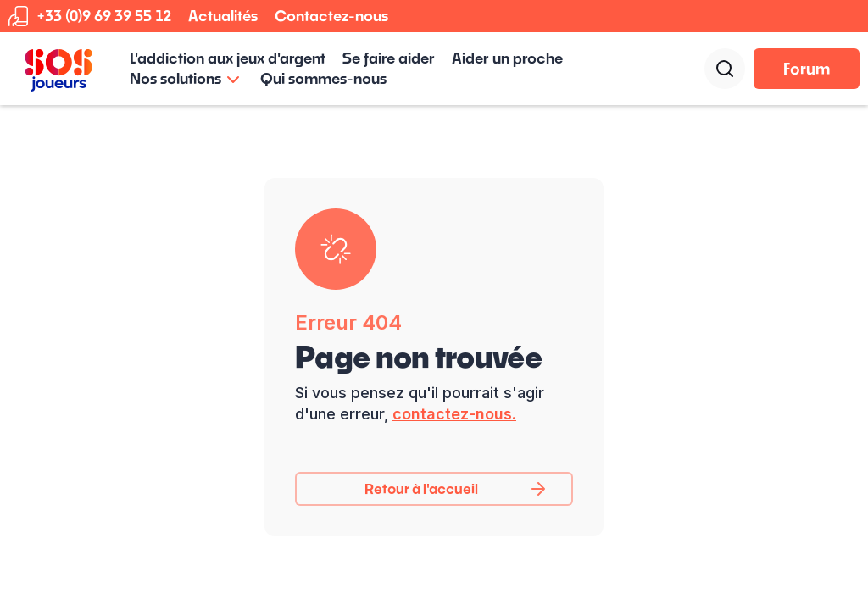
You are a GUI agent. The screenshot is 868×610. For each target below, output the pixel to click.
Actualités (223, 16)
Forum (807, 69)
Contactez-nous (331, 16)
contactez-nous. (454, 414)
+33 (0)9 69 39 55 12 (104, 16)
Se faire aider (389, 58)
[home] (59, 69)
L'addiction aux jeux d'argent (228, 58)
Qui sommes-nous (323, 78)
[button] (186, 79)
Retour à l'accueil (421, 488)
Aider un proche (507, 58)
